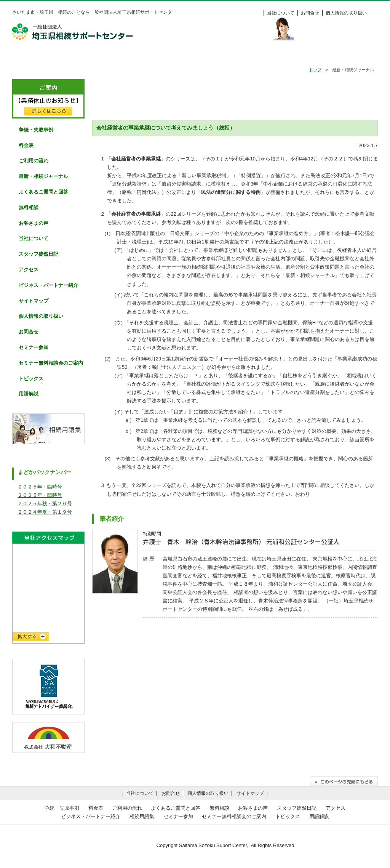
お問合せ (310, 13)
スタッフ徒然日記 (38, 254)
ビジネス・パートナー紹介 (48, 285)
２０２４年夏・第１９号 (45, 512)
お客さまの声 (34, 223)
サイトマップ (34, 301)
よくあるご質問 (194, 56)
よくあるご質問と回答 (43, 192)
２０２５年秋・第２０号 (45, 504)
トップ (315, 70)
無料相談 (247, 56)
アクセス (29, 270)
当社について (281, 13)
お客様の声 (299, 56)
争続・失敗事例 (90, 56)
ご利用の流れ (142, 56)
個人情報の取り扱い (346, 13)
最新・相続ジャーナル (43, 176)
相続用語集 (142, 816)
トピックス (31, 379)
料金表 (351, 56)
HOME (38, 56)
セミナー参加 (34, 347)
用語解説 (29, 394)
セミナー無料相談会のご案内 (51, 363)
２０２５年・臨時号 (40, 487)
